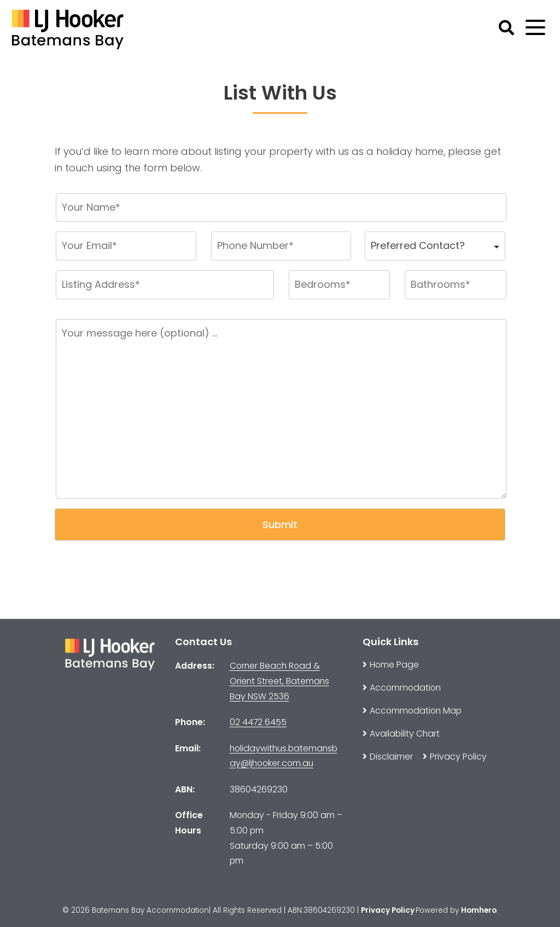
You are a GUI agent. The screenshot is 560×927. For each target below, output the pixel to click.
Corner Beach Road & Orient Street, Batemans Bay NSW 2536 (279, 681)
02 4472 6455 (258, 722)
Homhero (479, 910)
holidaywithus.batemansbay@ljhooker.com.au (284, 756)
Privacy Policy (388, 910)
